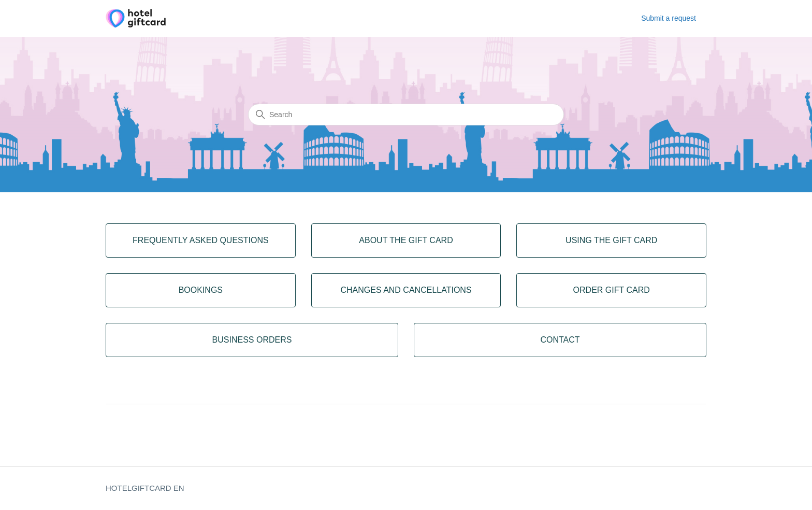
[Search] (406, 115)
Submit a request (669, 18)
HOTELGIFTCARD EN (145, 488)
